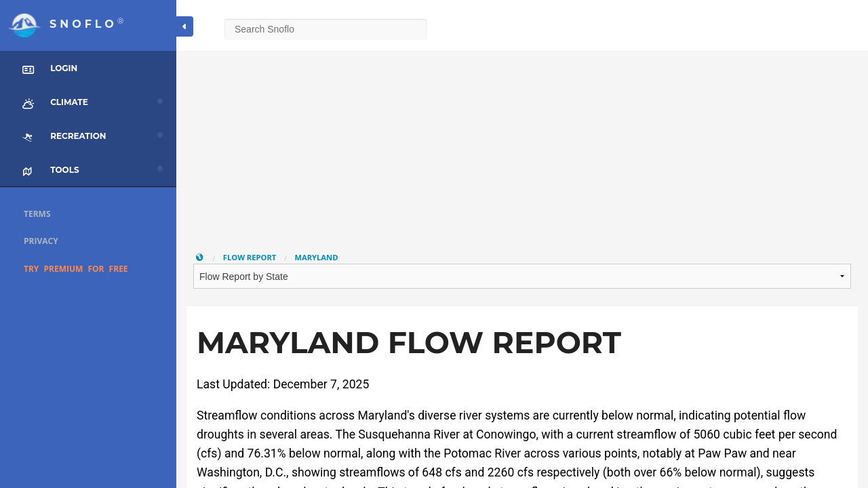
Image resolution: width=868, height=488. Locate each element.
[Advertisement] (522, 146)
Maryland (316, 257)
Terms (37, 214)
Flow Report (250, 257)
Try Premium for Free (76, 269)
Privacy (41, 241)
